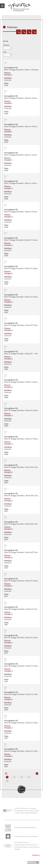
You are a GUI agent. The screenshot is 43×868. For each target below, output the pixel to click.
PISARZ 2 (8, 188)
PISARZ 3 (8, 387)
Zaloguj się (36, 855)
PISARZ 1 (8, 75)
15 (7, 781)
